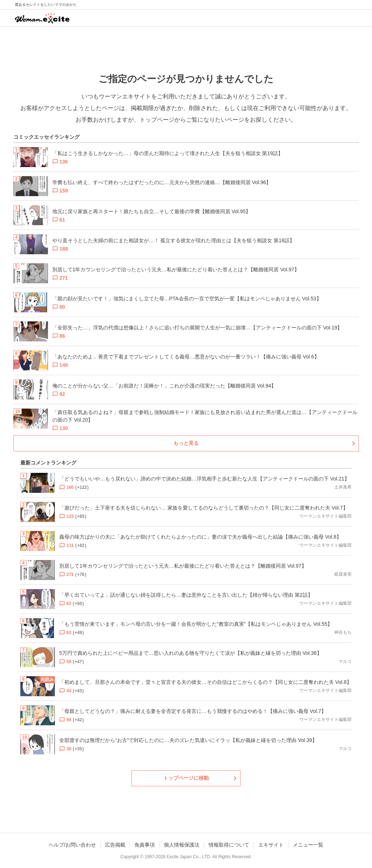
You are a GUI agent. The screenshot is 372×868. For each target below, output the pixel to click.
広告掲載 (115, 845)
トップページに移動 (186, 778)
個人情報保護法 (182, 845)
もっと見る (186, 443)
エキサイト (271, 845)
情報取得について (229, 845)
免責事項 (145, 845)
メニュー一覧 (308, 845)
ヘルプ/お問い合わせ (72, 845)
